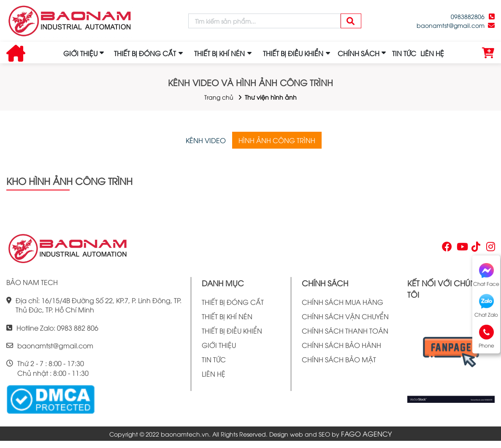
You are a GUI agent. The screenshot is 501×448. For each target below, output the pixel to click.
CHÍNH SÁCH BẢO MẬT (339, 359)
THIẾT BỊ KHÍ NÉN (227, 316)
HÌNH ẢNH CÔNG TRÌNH (277, 140)
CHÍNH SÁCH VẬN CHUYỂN (345, 316)
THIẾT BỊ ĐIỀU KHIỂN (232, 331)
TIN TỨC (404, 53)
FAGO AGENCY (366, 434)
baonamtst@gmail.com (451, 25)
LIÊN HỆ (432, 53)
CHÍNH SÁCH (359, 53)
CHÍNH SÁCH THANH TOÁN (345, 331)
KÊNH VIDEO (206, 140)
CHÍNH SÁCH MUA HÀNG (343, 302)
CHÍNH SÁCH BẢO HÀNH (341, 345)
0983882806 (468, 16)
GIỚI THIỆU (80, 53)
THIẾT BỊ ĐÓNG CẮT (233, 302)
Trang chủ (219, 97)
